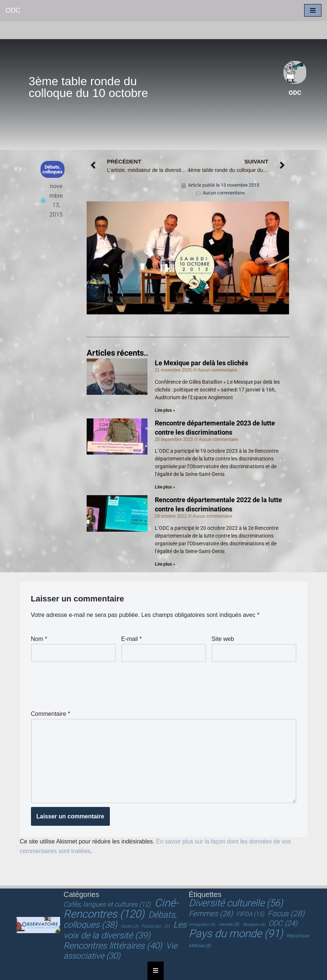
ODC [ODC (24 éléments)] (283, 923)
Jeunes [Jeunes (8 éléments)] (229, 924)
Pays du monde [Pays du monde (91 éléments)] (236, 934)
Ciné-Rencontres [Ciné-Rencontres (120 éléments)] (121, 908)
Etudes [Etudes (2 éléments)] (130, 926)
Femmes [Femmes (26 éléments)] (211, 914)
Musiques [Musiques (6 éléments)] (254, 924)
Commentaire (51, 714)
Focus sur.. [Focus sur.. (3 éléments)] (156, 926)
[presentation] (87, 684)
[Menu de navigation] (313, 10)
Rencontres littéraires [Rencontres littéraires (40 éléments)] (113, 946)
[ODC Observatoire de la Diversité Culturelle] (13, 11)
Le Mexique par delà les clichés (201, 363)
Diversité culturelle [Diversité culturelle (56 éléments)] (236, 903)
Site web (223, 639)
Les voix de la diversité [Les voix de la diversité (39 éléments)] (125, 930)
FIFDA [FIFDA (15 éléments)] (250, 914)
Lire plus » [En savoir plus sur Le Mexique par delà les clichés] (165, 410)
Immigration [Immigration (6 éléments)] (202, 924)
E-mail (132, 639)
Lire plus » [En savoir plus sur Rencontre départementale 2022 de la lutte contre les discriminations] (165, 564)
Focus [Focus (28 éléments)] (286, 914)
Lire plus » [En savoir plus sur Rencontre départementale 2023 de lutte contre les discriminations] (165, 487)
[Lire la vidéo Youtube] (188, 258)
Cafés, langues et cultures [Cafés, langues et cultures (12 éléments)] (107, 904)
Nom (39, 639)
